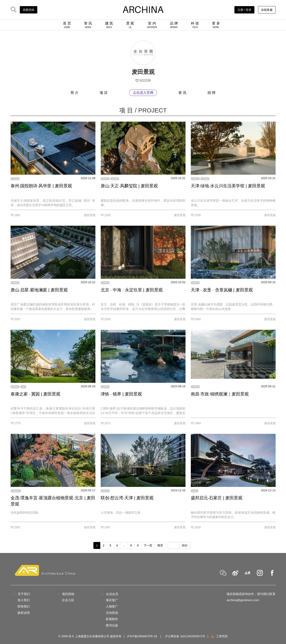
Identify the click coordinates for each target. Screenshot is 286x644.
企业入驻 (68, 600)
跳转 (185, 545)
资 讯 (88, 25)
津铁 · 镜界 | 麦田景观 (121, 394)
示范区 (195, 491)
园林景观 (115, 179)
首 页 (67, 25)
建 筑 (109, 25)
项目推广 (112, 600)
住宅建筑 (105, 387)
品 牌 (174, 25)
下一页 (148, 545)
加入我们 (24, 600)
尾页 (160, 545)
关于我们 (24, 594)
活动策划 (112, 613)
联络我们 (24, 606)
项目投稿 (68, 594)
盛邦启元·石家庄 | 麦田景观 (217, 498)
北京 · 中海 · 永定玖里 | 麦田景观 (132, 290)
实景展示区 (16, 491)
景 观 (130, 25)
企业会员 (112, 594)
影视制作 (112, 619)
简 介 (75, 93)
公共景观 (205, 179)
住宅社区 (105, 491)
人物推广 (112, 606)
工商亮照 (219, 636)
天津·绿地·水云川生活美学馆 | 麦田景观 (228, 186)
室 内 (152, 25)
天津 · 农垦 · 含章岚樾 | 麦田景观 (222, 290)
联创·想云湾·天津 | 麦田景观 (127, 498)
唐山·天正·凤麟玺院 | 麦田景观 (129, 186)
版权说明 (24, 613)
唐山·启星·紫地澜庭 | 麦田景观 (39, 290)
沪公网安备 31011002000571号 (185, 636)
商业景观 (195, 179)
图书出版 (112, 625)
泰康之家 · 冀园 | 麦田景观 (36, 394)
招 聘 (211, 93)
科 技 (195, 25)
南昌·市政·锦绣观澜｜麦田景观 (220, 394)
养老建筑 (15, 387)
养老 (23, 387)
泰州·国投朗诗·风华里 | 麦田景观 (41, 186)
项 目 (104, 93)
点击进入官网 (143, 93)
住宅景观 (15, 179)
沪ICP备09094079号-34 (142, 636)
